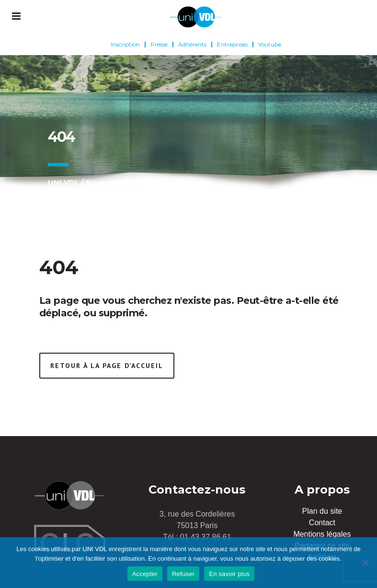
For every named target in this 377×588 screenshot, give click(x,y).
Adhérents (192, 45)
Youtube (270, 45)
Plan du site (322, 511)
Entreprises (232, 45)
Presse (159, 45)
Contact (322, 523)
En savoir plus (229, 574)
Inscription (125, 45)
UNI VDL (63, 182)
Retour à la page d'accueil (107, 366)
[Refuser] (365, 563)
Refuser (183, 574)
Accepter (145, 574)
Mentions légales (322, 534)
